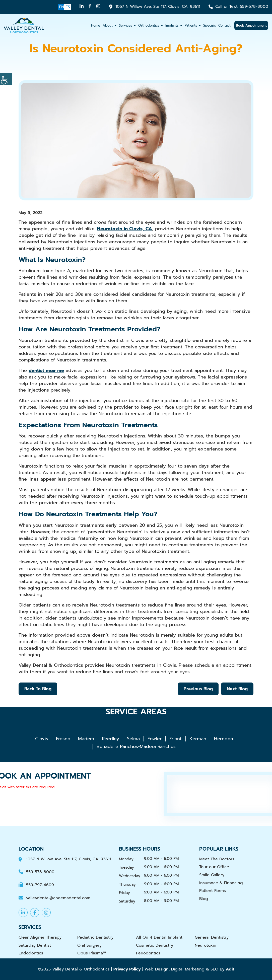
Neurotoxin (206, 946)
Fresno (63, 739)
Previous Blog (198, 689)
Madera (86, 739)
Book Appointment (251, 25)
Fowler (155, 739)
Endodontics (31, 953)
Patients (191, 25)
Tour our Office (214, 867)
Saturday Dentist (35, 946)
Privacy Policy (127, 969)
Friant (176, 739)
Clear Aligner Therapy (40, 937)
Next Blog (237, 689)
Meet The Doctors (217, 859)
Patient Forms (213, 891)
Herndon (224, 739)
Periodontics (148, 953)
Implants (172, 25)
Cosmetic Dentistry (155, 946)
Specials (210, 25)
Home (96, 25)
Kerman (198, 739)
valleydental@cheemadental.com (58, 898)
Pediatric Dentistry (95, 937)
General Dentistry (212, 937)
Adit (230, 969)
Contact (224, 25)
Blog (204, 899)
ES (68, 7)
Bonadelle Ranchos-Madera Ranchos (136, 746)
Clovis (42, 739)
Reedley (111, 739)
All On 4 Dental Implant (159, 937)
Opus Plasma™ (92, 953)
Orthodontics (149, 25)
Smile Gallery (212, 875)
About (108, 25)
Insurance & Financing (221, 883)
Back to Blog (38, 689)
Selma (133, 739)
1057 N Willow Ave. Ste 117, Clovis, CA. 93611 (158, 7)
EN (61, 7)
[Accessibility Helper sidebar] (6, 79)
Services (125, 25)
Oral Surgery (89, 946)
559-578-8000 (242, 7)
